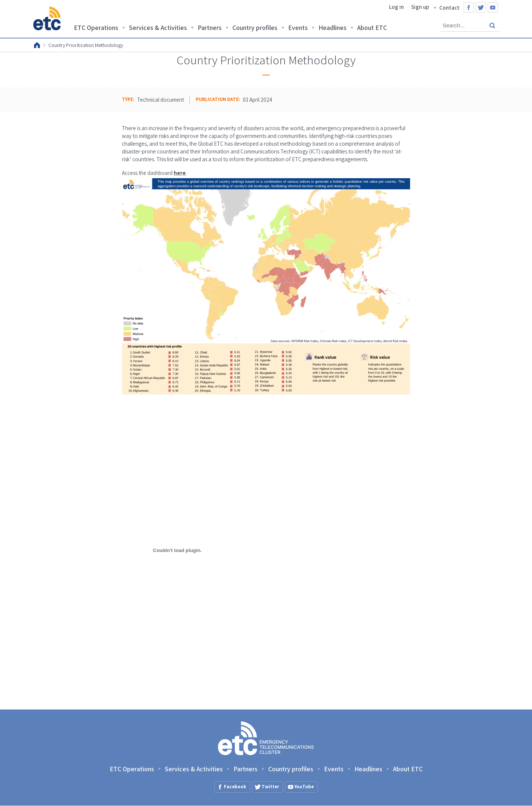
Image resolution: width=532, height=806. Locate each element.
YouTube (493, 7)
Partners (210, 28)
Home (37, 45)
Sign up (420, 7)
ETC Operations (96, 28)
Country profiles (255, 28)
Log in (396, 7)
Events (298, 28)
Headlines (332, 28)
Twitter (481, 7)
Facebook (469, 7)
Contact (449, 8)
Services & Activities (158, 28)
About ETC (372, 28)
